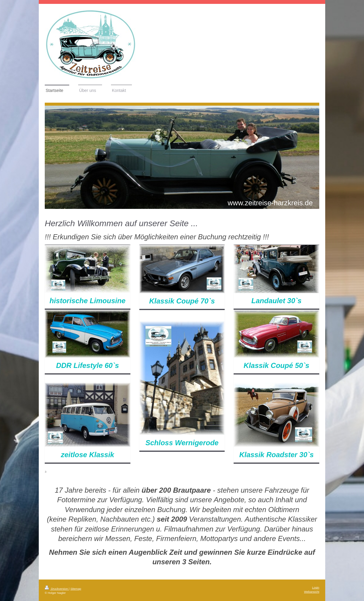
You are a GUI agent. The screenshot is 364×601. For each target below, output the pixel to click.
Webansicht (312, 592)
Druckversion (57, 589)
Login (316, 587)
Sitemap (76, 589)
